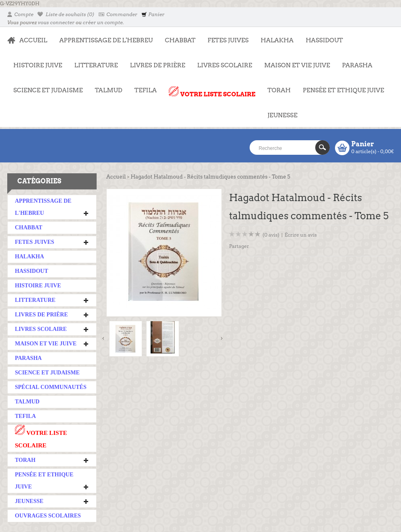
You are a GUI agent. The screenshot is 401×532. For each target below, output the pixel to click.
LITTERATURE (93, 61)
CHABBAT (180, 40)
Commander (118, 14)
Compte (20, 14)
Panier (153, 14)
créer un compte (103, 22)
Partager (239, 246)
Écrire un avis (301, 235)
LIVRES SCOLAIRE (222, 61)
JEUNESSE (279, 111)
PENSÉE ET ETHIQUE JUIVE (340, 86)
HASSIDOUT (324, 40)
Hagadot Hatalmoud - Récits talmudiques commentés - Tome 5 (210, 177)
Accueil (116, 177)
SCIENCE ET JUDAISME (48, 90)
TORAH (276, 86)
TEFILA (146, 90)
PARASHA (357, 65)
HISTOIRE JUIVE (38, 65)
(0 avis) (271, 235)
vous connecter (56, 22)
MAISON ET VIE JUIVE (294, 61)
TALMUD (108, 90)
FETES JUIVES (225, 36)
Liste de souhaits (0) (66, 14)
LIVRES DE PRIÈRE (155, 61)
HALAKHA (277, 40)
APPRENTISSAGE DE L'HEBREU (103, 36)
